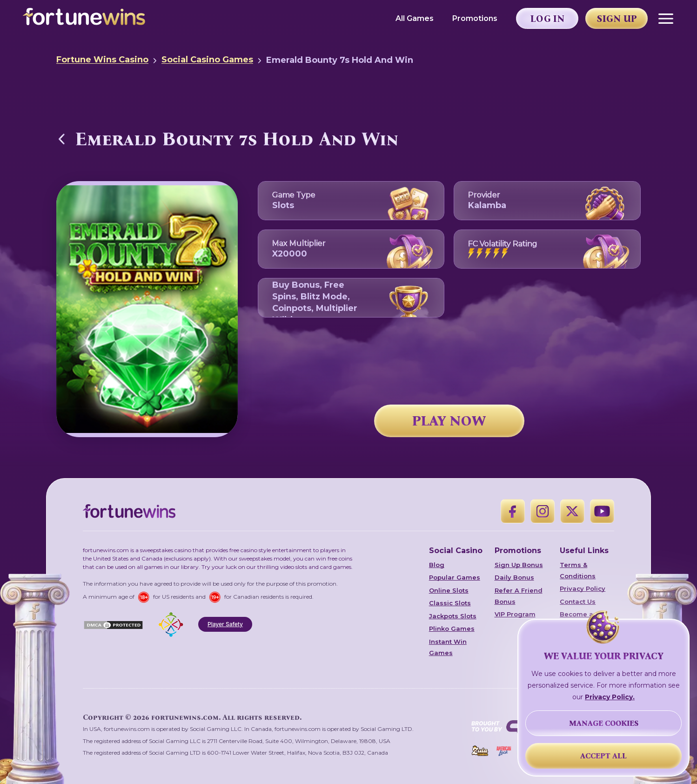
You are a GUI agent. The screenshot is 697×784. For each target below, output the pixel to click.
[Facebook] (513, 511)
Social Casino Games (207, 60)
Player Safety (225, 624)
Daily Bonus (514, 577)
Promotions (475, 18)
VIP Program (515, 614)
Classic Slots (450, 603)
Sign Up (617, 19)
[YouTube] (602, 511)
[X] (572, 511)
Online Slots (449, 590)
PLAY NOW (449, 421)
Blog (437, 565)
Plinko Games (452, 629)
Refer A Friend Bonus (519, 596)
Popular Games (455, 577)
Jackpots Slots (453, 616)
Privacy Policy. (610, 697)
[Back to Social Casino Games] (62, 139)
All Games (415, 18)
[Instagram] (543, 511)
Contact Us (578, 602)
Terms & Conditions (578, 570)
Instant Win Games (448, 647)
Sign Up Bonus (519, 565)
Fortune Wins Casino (102, 60)
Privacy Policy (583, 588)
